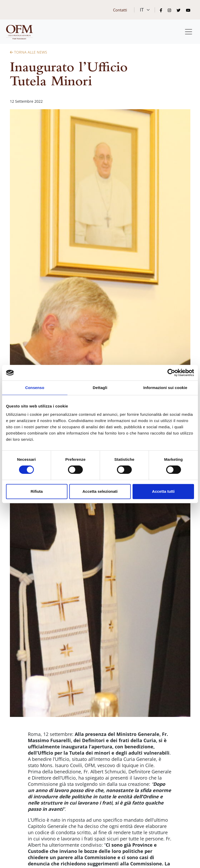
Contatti (120, 10)
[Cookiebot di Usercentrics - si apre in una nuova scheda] (171, 373)
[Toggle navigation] (189, 32)
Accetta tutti (163, 491)
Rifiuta (37, 491)
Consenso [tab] (35, 388)
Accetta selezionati (100, 491)
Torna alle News (29, 52)
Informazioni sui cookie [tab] (165, 388)
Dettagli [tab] (100, 388)
